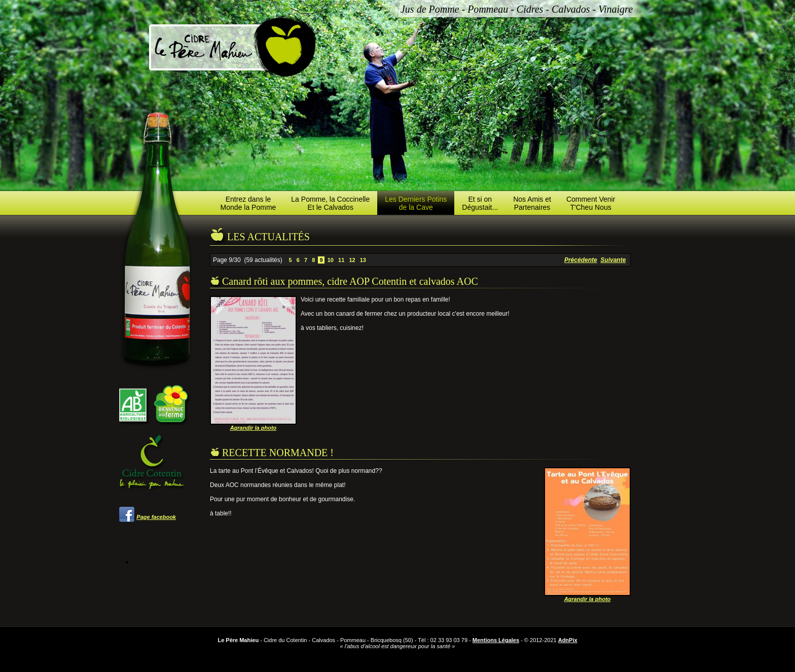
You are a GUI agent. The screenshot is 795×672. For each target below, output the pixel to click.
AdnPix (568, 640)
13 (363, 260)
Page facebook (156, 517)
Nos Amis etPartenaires (532, 203)
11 (341, 260)
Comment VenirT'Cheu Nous (591, 203)
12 (352, 260)
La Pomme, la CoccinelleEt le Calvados (330, 203)
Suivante (613, 260)
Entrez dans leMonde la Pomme (248, 203)
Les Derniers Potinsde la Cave (416, 203)
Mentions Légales (496, 640)
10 (331, 260)
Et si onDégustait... (480, 203)
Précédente (581, 260)
